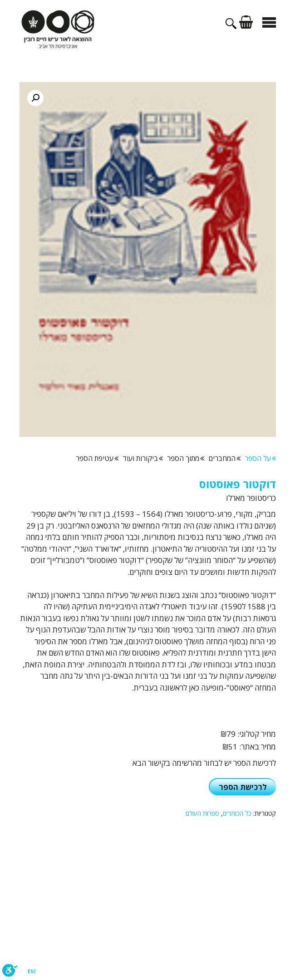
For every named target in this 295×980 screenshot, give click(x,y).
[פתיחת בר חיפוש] (232, 26)
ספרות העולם (202, 813)
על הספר (260, 458)
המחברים (224, 458)
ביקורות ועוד (143, 458)
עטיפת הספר (97, 458)
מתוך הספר (186, 458)
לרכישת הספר (243, 787)
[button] (35, 98)
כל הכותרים (237, 813)
